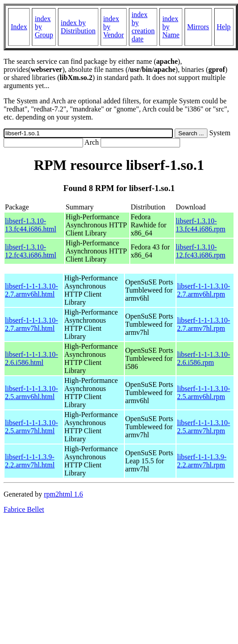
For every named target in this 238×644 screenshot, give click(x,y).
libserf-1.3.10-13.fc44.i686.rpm (201, 225)
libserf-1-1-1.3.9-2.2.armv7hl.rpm (202, 461)
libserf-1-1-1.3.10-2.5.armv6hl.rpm (203, 393)
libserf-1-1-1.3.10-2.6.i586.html (31, 358)
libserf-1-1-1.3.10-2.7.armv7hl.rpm (203, 324)
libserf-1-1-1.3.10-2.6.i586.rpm (203, 358)
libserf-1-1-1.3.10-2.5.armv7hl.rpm (203, 427)
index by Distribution (78, 27)
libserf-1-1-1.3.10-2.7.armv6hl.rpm (203, 290)
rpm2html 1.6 (64, 494)
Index (19, 27)
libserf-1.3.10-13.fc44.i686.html (31, 225)
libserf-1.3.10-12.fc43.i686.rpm (201, 251)
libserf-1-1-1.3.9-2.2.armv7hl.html (30, 461)
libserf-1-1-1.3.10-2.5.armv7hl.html (31, 427)
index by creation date (143, 27)
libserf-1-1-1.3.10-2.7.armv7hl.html (31, 324)
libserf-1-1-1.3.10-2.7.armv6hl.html (31, 290)
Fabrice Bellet (24, 509)
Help (224, 27)
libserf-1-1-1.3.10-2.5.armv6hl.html (31, 393)
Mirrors (198, 27)
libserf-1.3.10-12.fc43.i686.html (31, 251)
